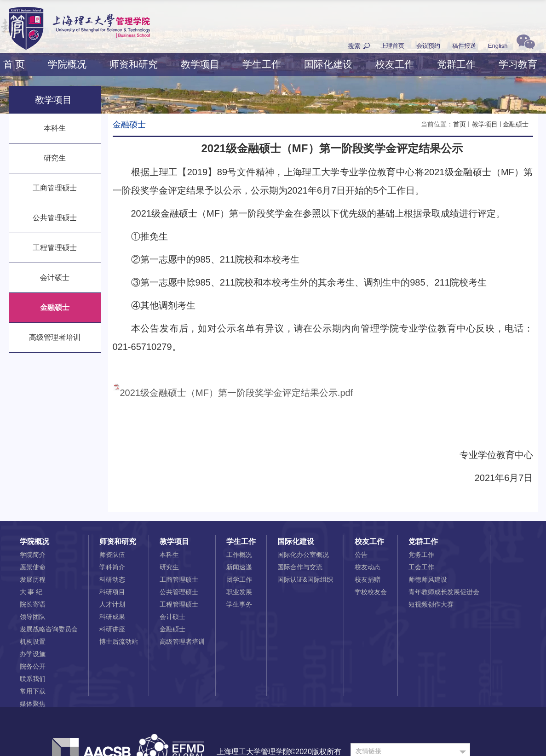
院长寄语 (33, 604)
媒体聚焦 (33, 704)
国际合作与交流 (300, 567)
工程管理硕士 (179, 604)
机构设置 (33, 641)
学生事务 (239, 604)
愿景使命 (33, 567)
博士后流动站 (119, 641)
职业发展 (239, 592)
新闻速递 (239, 567)
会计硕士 (172, 617)
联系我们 (33, 679)
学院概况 (67, 64)
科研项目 (112, 592)
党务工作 (421, 555)
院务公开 (33, 666)
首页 (460, 124)
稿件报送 (464, 46)
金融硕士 (516, 124)
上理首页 (392, 46)
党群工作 (456, 64)
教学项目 (200, 64)
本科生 (169, 555)
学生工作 (262, 64)
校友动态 (368, 567)
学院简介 (33, 555)
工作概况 (239, 555)
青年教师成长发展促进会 (444, 592)
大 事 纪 (31, 592)
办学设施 (33, 654)
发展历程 (33, 579)
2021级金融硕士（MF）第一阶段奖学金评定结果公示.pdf (237, 393)
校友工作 (395, 64)
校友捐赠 (368, 579)
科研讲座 (112, 629)
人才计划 (112, 604)
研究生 (169, 567)
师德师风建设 (428, 579)
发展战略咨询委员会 (49, 629)
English (498, 46)
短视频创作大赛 (431, 604)
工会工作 (421, 567)
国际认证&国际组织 (305, 579)
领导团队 (33, 617)
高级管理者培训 (182, 641)
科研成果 (112, 617)
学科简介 (112, 567)
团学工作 (239, 579)
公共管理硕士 (179, 592)
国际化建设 (328, 64)
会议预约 (428, 46)
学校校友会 (371, 592)
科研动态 (112, 579)
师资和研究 (134, 64)
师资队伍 (112, 555)
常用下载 (33, 691)
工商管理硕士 (179, 579)
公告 (361, 555)
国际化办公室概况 (303, 555)
